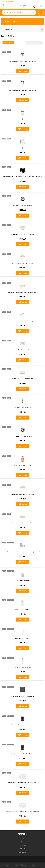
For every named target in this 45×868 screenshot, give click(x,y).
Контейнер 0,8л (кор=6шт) (23, 610)
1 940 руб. (23, 701)
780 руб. (23, 643)
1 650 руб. (23, 556)
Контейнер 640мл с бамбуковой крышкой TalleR (23, 292)
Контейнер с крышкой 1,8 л (23, 408)
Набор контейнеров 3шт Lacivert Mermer (23, 725)
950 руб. (23, 268)
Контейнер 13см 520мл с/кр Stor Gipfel (23, 350)
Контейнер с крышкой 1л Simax (23, 436)
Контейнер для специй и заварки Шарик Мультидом (23, 321)
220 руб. (23, 585)
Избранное (10, 865)
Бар (23, 838)
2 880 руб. (23, 181)
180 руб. (23, 325)
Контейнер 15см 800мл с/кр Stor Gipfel (23, 263)
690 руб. (23, 297)
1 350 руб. (23, 239)
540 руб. (23, 614)
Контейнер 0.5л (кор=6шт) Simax (23, 119)
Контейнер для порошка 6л (23, 581)
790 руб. (23, 816)
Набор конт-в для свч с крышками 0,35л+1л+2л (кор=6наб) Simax (23, 177)
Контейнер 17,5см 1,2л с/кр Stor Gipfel (23, 494)
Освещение (23, 852)
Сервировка (22, 845)
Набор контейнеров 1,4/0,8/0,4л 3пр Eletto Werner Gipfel (23, 812)
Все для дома (23, 849)
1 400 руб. (23, 383)
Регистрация (10, 2)
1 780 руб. (23, 729)
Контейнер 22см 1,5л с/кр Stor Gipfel (23, 379)
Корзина (28, 865)
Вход (3, 2)
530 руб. (23, 123)
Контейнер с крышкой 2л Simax (23, 206)
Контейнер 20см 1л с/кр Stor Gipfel (23, 523)
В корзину (23, 71)
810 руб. (23, 66)
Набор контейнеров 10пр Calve (23, 465)
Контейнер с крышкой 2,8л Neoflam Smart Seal (23, 61)
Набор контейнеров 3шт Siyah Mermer (23, 754)
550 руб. (23, 787)
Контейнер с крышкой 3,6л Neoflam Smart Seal (23, 90)
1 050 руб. (23, 210)
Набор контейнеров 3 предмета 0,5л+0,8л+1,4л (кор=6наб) (23, 552)
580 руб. (23, 412)
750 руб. (23, 470)
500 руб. (23, 152)
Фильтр (8, 43)
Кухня (23, 842)
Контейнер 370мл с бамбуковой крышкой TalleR (23, 783)
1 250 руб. (23, 499)
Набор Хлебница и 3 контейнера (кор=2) (23, 696)
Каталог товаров (22, 21)
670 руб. (23, 354)
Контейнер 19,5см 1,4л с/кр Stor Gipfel (23, 234)
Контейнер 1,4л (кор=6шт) (23, 638)
